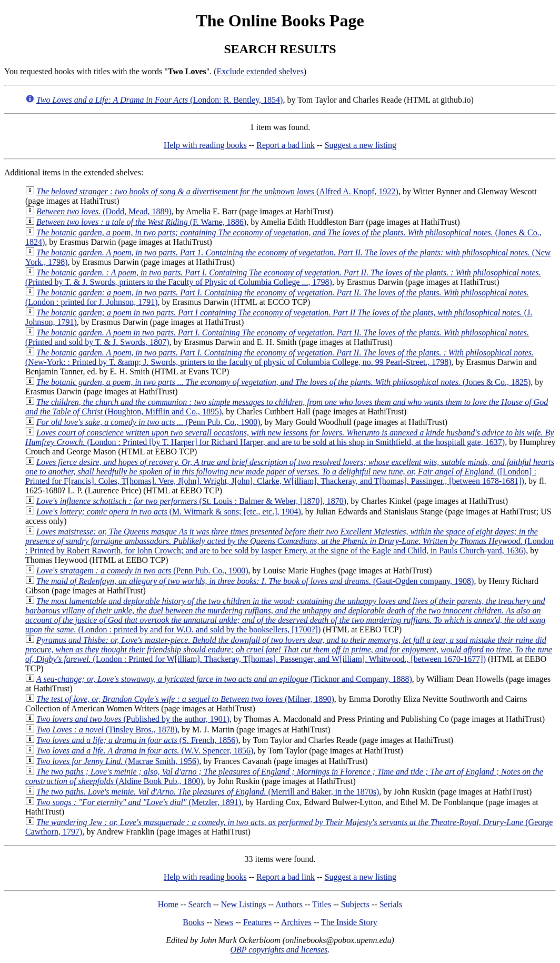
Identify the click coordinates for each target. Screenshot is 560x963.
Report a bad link (286, 145)
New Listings (244, 904)
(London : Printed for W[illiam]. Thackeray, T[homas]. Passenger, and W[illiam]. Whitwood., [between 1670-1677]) (289, 649)
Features (257, 922)
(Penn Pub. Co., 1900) (148, 422)
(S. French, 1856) (137, 740)
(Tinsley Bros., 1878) (107, 729)
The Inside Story (349, 922)
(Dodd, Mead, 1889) (104, 211)
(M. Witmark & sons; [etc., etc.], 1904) (169, 512)
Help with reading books (205, 145)
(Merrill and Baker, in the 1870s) (208, 792)
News (224, 922)
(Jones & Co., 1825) (283, 382)
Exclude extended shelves (260, 71)
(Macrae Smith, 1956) (118, 761)
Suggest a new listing (361, 145)
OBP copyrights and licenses (279, 950)
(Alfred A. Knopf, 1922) (217, 191)
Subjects (355, 904)
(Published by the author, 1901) (133, 719)
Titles (322, 904)
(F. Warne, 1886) (141, 222)
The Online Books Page (280, 21)
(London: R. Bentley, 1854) (159, 100)
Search (200, 904)
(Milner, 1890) (185, 699)
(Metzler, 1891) (139, 802)
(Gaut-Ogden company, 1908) (255, 581)
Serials (391, 904)
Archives (296, 922)
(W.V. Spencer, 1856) (145, 751)
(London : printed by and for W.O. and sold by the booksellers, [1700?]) (285, 615)
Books (193, 922)
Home (168, 904)
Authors (289, 904)
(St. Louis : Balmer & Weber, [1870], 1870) (191, 501)
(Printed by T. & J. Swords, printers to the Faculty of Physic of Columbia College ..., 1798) (283, 277)
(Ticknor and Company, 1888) (224, 679)
